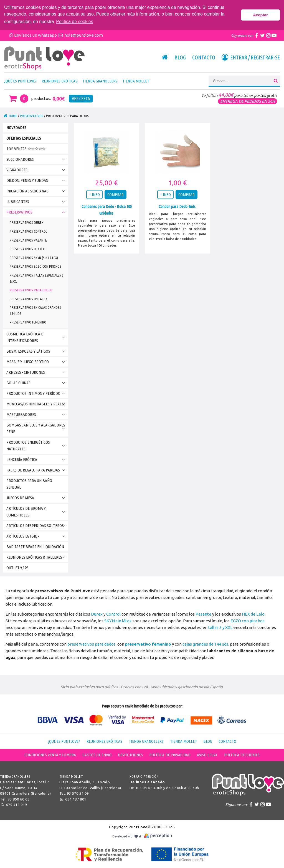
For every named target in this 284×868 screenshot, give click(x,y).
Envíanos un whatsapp (33, 35)
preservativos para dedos (92, 644)
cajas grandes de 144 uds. (206, 644)
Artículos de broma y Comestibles (37, 512)
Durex (97, 614)
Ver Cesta (81, 99)
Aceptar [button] (260, 15)
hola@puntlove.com (80, 35)
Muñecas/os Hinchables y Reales (37, 404)
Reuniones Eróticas (59, 81)
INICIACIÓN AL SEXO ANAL (37, 191)
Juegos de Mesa (37, 498)
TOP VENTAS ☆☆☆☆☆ (26, 149)
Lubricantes (37, 202)
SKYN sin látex (118, 621)
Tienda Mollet (136, 81)
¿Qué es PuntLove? (20, 81)
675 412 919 (13, 805)
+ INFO (94, 195)
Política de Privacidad (170, 755)
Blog (180, 57)
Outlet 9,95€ (17, 568)
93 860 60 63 (18, 799)
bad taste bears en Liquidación (35, 547)
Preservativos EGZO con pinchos (35, 266)
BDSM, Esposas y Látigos (37, 351)
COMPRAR (116, 195)
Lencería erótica (37, 460)
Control (113, 614)
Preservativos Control (28, 231)
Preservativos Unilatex (28, 299)
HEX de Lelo (253, 614)
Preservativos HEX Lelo (28, 249)
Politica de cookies (242, 755)
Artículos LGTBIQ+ (37, 536)
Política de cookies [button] (74, 22)
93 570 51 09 (78, 793)
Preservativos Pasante (28, 240)
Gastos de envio (97, 755)
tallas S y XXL (220, 627)
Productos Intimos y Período (37, 394)
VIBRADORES (37, 170)
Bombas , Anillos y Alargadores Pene (37, 428)
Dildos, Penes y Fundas (37, 181)
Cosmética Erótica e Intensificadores (37, 337)
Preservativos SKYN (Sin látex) (34, 258)
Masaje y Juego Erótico (37, 362)
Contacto (204, 57)
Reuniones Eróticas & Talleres (37, 557)
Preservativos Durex (26, 222)
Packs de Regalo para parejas (37, 470)
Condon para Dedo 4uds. (177, 206)
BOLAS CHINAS (37, 383)
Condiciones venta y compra (50, 755)
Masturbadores (37, 415)
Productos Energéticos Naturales (37, 446)
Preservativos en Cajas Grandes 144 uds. (35, 310)
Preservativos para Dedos (31, 290)
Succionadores (37, 160)
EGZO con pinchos (248, 621)
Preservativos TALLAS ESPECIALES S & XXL (37, 278)
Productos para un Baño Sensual (29, 484)
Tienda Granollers (100, 81)
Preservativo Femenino (28, 322)
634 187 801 (73, 799)
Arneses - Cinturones (37, 372)
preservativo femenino (148, 644)
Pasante (203, 614)
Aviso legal (207, 755)
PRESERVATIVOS (32, 116)
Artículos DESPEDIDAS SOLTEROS (37, 526)
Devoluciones (130, 755)
